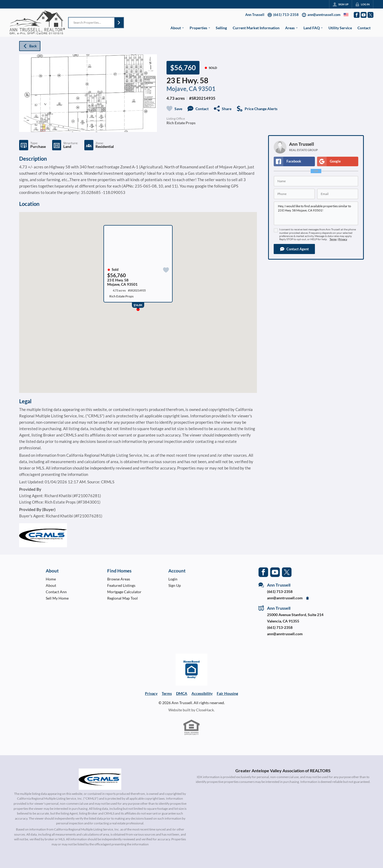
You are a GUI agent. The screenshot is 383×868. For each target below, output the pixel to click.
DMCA (182, 693)
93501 (207, 89)
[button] (119, 23)
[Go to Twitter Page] (370, 15)
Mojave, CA (182, 89)
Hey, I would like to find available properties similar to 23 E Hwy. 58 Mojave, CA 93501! (316, 213)
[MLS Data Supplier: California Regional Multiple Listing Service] (100, 779)
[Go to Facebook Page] (357, 15)
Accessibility (202, 693)
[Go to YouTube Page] (364, 15)
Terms (333, 239)
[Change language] (346, 15)
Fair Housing (227, 693)
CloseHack (205, 710)
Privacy (343, 239)
